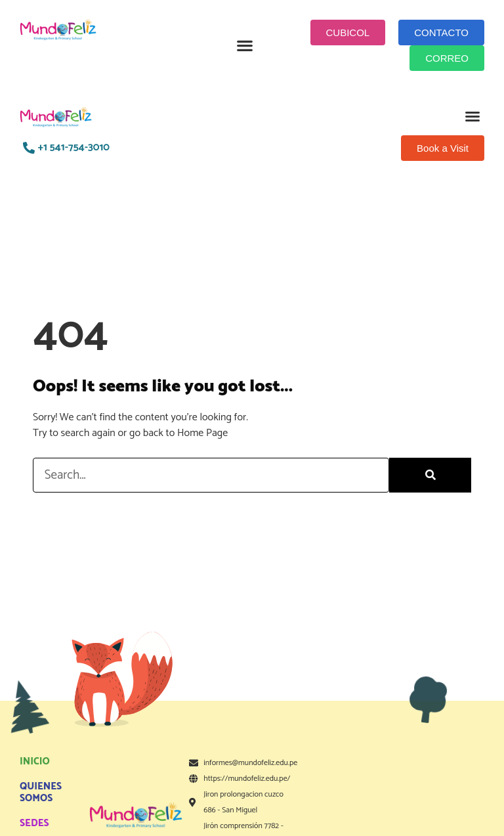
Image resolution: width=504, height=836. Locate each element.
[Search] (430, 475)
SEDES (34, 823)
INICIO (35, 761)
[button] (245, 46)
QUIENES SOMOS (41, 792)
